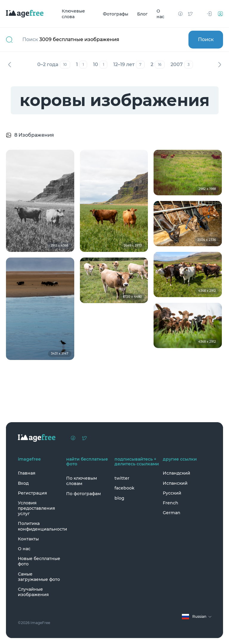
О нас (160, 14)
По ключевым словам (82, 481)
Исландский (177, 473)
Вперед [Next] (219, 65)
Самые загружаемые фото (39, 577)
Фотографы (116, 14)
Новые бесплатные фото (39, 561)
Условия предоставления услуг (37, 508)
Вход (23, 483)
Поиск (206, 39)
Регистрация (33, 493)
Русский (172, 493)
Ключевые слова (73, 14)
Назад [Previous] (10, 65)
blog (119, 498)
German (172, 513)
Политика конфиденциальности (41, 526)
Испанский (175, 483)
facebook (124, 488)
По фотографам (83, 494)
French (171, 503)
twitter (122, 478)
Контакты (28, 539)
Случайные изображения (33, 592)
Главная (27, 473)
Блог (142, 14)
